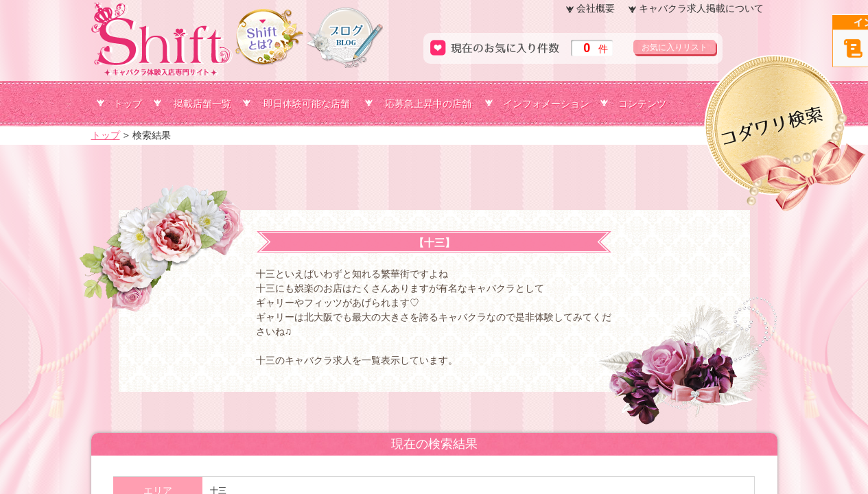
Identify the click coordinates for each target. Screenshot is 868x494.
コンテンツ (642, 104)
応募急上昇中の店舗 (428, 104)
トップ (128, 104)
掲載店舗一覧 (202, 104)
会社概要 (596, 8)
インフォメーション (546, 104)
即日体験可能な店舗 (307, 104)
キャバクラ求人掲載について (701, 8)
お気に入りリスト (675, 47)
